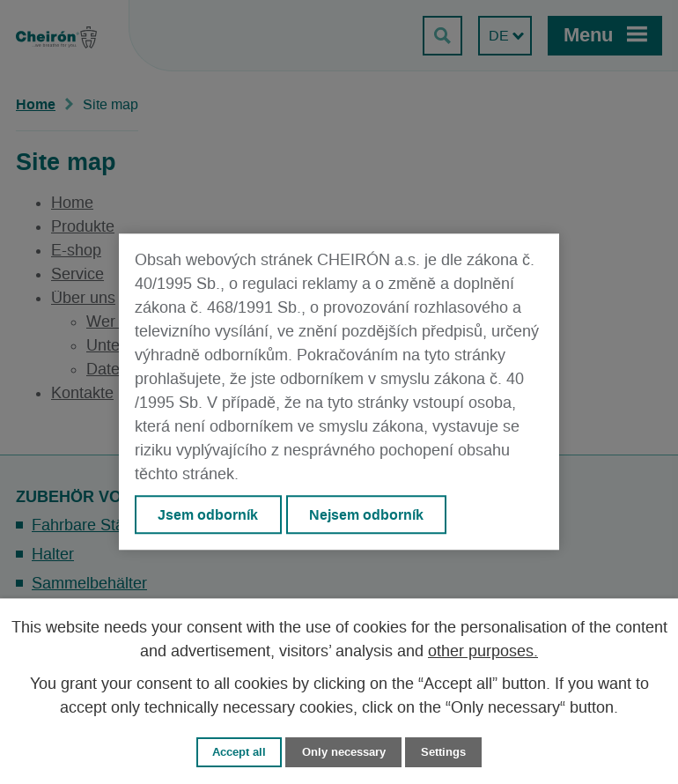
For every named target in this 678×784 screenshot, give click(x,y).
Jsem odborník (208, 514)
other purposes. (483, 652)
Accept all (239, 752)
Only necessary (344, 752)
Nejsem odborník (366, 514)
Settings (443, 752)
